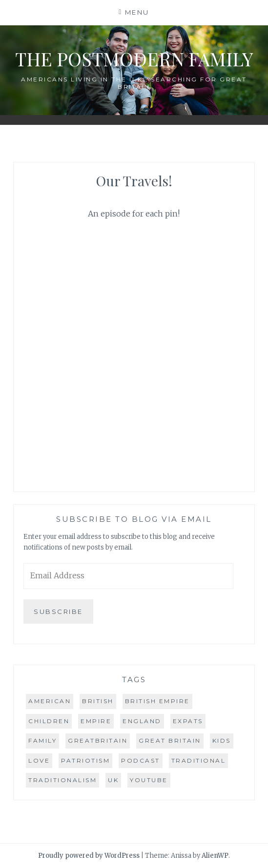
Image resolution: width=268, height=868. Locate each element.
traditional (199, 760)
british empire (157, 701)
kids (222, 740)
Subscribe (58, 612)
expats (188, 721)
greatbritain (98, 740)
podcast (141, 760)
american (50, 701)
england (142, 721)
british (98, 701)
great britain (170, 740)
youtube (149, 780)
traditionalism (62, 780)
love (39, 760)
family (42, 740)
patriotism (85, 760)
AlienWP (215, 856)
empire (96, 721)
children (49, 721)
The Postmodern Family (134, 59)
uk (113, 780)
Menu (137, 12)
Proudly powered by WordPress (89, 856)
